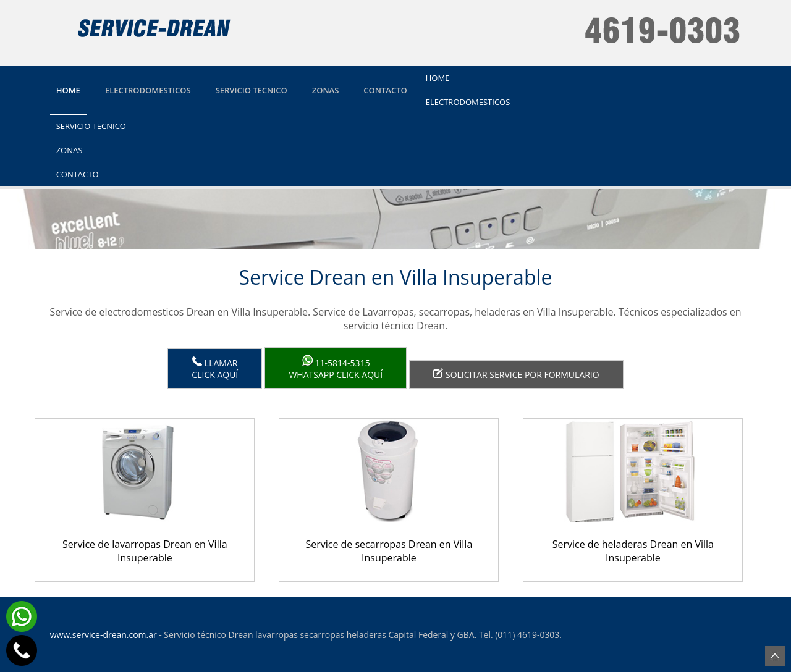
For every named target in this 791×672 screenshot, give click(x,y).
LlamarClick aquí (215, 368)
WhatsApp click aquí (336, 368)
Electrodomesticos (148, 90)
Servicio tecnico (252, 90)
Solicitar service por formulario (516, 374)
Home (68, 90)
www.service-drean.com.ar (104, 635)
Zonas (326, 90)
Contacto (385, 90)
